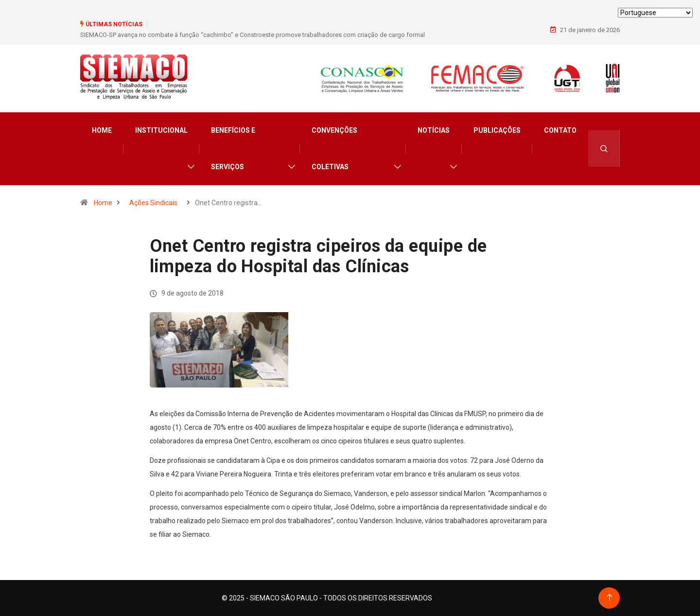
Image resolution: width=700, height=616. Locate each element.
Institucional (161, 130)
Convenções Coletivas (334, 149)
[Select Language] (655, 13)
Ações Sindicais (153, 203)
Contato (560, 130)
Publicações (497, 130)
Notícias (434, 130)
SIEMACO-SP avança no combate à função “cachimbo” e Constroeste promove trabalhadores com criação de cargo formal (253, 35)
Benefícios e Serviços (233, 149)
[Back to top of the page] (609, 598)
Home (102, 130)
